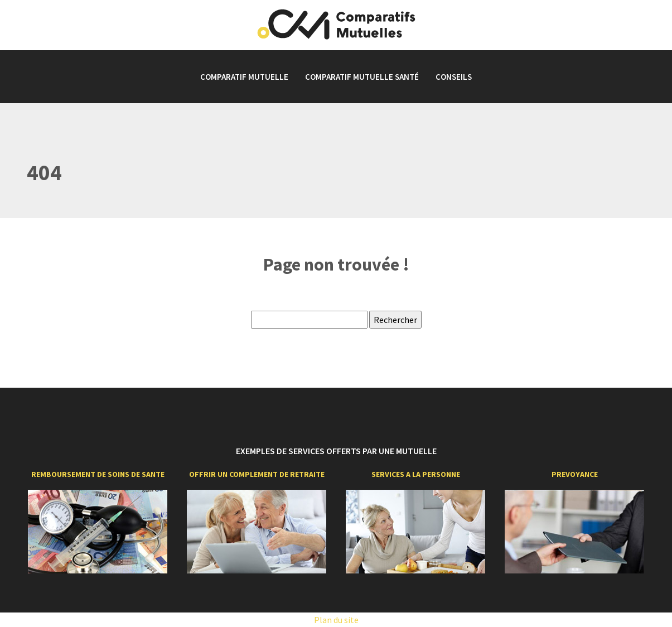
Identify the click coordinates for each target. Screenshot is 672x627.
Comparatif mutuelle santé (362, 77)
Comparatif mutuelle (244, 77)
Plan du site (336, 620)
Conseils (454, 77)
